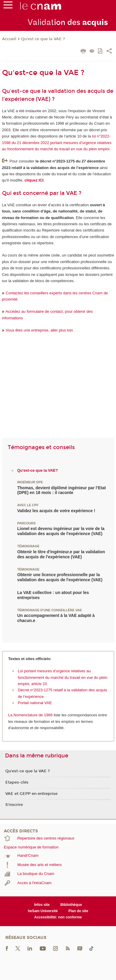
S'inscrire (14, 805)
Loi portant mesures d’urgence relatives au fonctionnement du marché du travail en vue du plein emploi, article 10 (63, 677)
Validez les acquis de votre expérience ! (56, 511)
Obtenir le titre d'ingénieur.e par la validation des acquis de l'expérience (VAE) (61, 554)
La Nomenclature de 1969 (31, 715)
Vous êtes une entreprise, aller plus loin (38, 330)
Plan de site (78, 911)
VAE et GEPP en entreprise (31, 794)
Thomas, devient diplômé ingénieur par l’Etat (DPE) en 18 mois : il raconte (62, 490)
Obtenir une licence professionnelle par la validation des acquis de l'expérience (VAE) (60, 577)
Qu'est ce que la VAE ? (43, 39)
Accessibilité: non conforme (58, 917)
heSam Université (43, 911)
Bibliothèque (71, 905)
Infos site (42, 905)
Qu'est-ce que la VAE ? (28, 771)
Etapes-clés (17, 782)
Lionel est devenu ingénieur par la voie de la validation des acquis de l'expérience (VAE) (61, 531)
